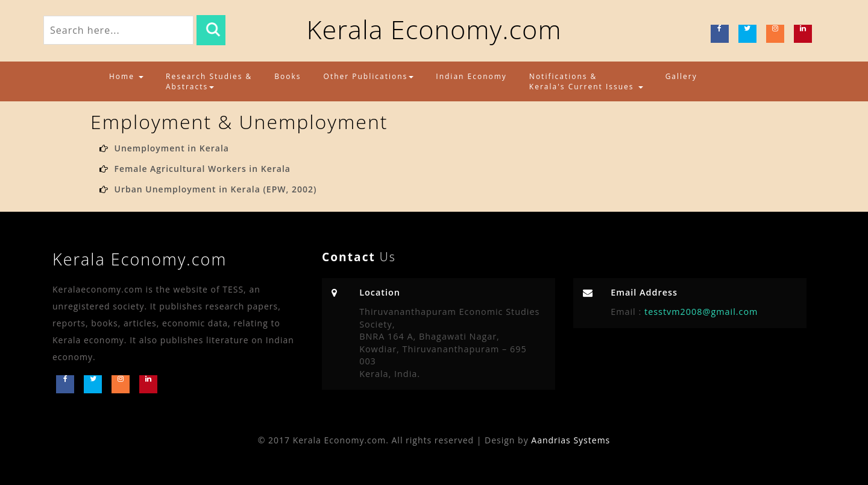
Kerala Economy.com (434, 29)
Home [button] (126, 76)
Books (288, 76)
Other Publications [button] (369, 76)
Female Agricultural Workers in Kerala (202, 169)
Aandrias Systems (571, 440)
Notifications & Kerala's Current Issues (586, 81)
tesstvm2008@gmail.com (700, 312)
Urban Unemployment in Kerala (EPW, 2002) (215, 189)
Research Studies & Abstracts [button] (209, 81)
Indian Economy (471, 76)
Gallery (681, 76)
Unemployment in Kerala (171, 148)
